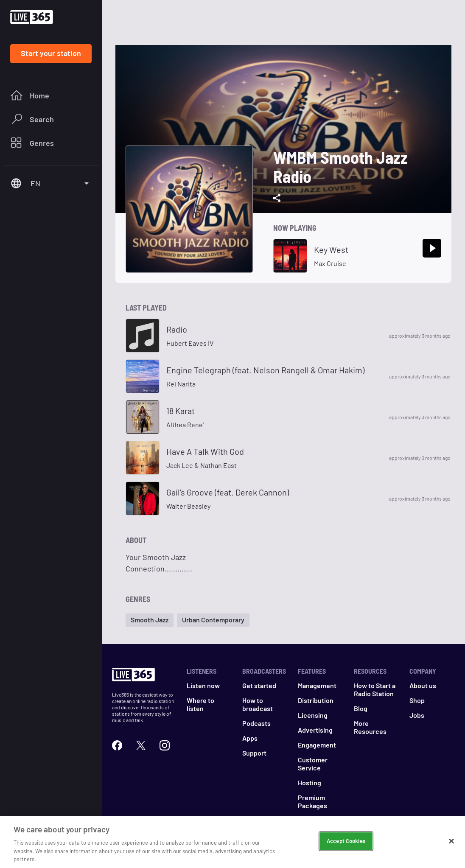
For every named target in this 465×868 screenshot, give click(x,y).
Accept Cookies (346, 841)
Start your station (51, 53)
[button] (150, 620)
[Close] (451, 842)
